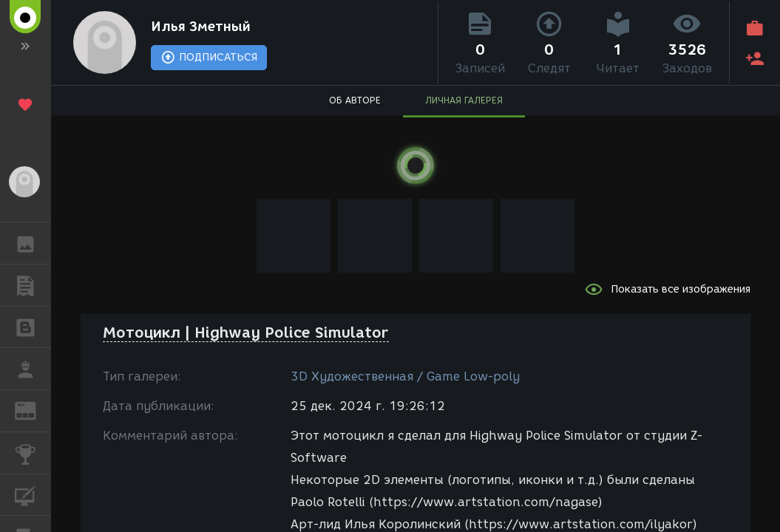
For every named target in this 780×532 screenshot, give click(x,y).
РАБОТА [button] (33, 369)
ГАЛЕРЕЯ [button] (33, 243)
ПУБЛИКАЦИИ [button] (33, 285)
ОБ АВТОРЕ (355, 100)
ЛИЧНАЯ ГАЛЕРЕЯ (464, 100)
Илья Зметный (201, 27)
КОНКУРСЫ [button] (33, 453)
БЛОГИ (33, 326)
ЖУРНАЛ (33, 410)
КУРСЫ (33, 494)
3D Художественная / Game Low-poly (405, 376)
